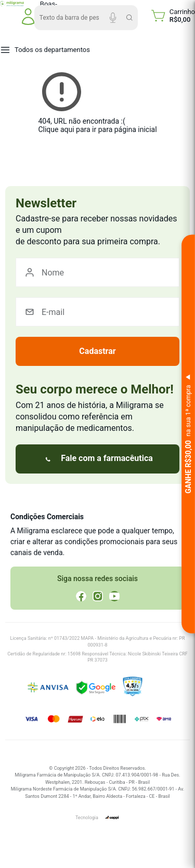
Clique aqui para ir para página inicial (97, 129)
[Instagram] (98, 596)
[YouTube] (114, 596)
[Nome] (97, 272)
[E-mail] (97, 312)
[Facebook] (81, 596)
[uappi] (112, 818)
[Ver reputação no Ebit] (159, 688)
